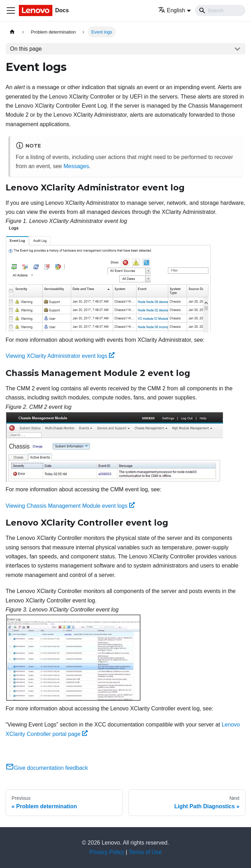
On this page (26, 49)
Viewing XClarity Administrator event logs (60, 356)
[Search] (220, 10)
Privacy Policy (107, 852)
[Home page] (12, 32)
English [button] (172, 10)
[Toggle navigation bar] (11, 10)
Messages (76, 166)
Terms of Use (145, 852)
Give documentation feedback (47, 768)
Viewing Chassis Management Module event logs (70, 506)
